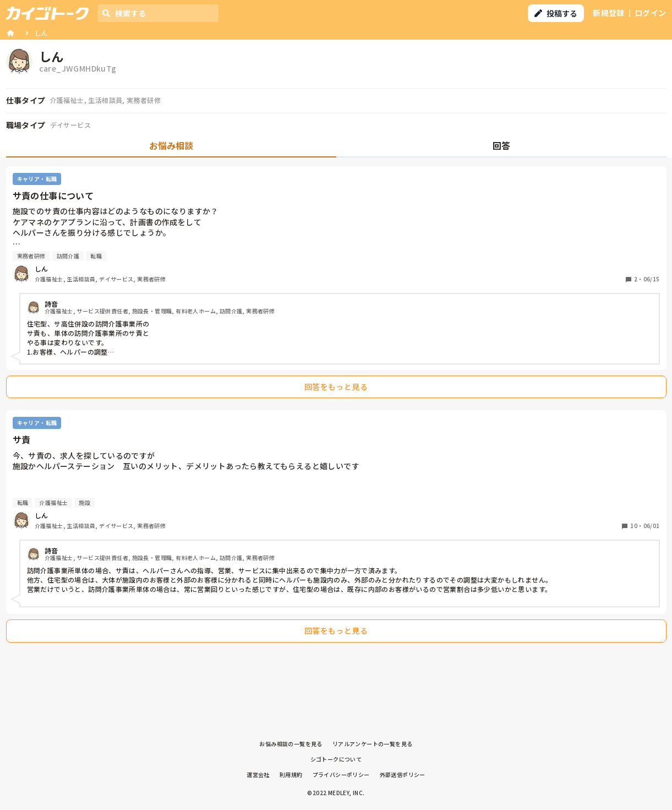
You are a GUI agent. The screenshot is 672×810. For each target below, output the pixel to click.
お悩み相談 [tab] (171, 145)
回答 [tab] (501, 145)
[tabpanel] (336, 407)
